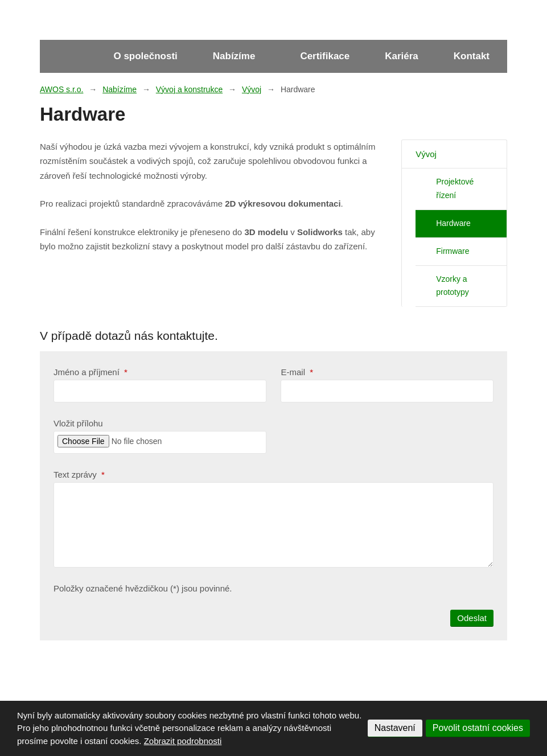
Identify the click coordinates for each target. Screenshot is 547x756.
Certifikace (325, 56)
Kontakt (472, 56)
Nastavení (395, 728)
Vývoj (252, 89)
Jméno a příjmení (91, 372)
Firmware (453, 251)
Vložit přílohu (78, 423)
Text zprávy (79, 474)
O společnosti (145, 56)
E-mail (297, 372)
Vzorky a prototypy (453, 286)
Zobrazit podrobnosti (183, 741)
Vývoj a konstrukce (189, 89)
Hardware (453, 223)
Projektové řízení (455, 188)
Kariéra (402, 56)
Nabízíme (234, 56)
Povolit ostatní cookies (478, 728)
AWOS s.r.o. (61, 89)
